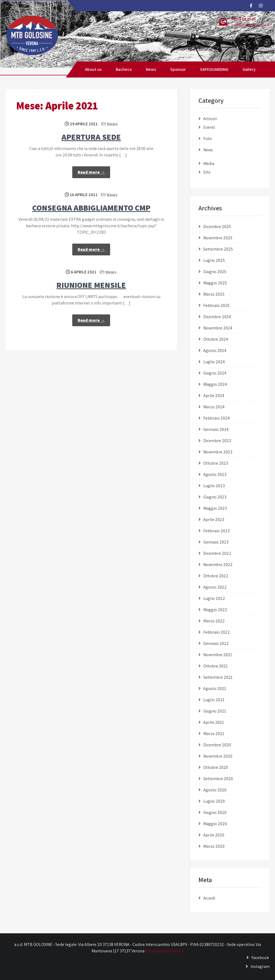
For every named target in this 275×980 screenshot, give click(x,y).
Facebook (260, 958)
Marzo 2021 (214, 734)
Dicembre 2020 (217, 745)
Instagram (260, 966)
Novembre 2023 (218, 452)
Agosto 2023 (215, 474)
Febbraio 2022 (217, 632)
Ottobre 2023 (216, 463)
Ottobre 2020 (216, 767)
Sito (207, 172)
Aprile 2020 (214, 835)
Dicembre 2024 (217, 317)
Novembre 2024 (218, 328)
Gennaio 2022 (216, 643)
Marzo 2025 (214, 294)
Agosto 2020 (215, 790)
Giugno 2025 (215, 272)
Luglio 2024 (214, 362)
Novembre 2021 (218, 655)
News (151, 69)
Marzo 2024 (214, 407)
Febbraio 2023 (216, 531)
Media (209, 164)
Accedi (209, 898)
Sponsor (178, 69)
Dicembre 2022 (217, 553)
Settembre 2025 (218, 249)
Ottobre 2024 (216, 339)
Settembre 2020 (218, 779)
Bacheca (124, 69)
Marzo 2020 (214, 846)
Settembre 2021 (218, 677)
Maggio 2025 (215, 283)
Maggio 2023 (215, 508)
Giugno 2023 (215, 497)
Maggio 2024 (215, 384)
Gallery (249, 69)
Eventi (209, 127)
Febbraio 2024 (216, 418)
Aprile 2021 (214, 722)
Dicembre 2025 (217, 227)
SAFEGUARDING (214, 69)
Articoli (210, 119)
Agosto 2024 (215, 350)
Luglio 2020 (214, 801)
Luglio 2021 (214, 700)
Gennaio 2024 (216, 429)
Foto (208, 139)
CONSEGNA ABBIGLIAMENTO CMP (91, 208)
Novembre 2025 (218, 238)
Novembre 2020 (218, 756)
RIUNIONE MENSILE (91, 285)
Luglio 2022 (214, 598)
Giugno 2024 (215, 373)
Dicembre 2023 (217, 441)
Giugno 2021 (215, 711)
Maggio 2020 (215, 824)
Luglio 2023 (214, 486)
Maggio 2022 (215, 610)
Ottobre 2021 (216, 666)
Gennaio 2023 (216, 542)
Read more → (91, 172)
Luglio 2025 (214, 260)
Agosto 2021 (215, 689)
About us (93, 69)
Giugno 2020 (215, 812)
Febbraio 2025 (216, 305)
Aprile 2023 (214, 520)
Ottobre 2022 (216, 576)
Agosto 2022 (215, 587)
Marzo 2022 (214, 621)
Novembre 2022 (218, 565)
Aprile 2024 (214, 396)
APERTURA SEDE (91, 137)
